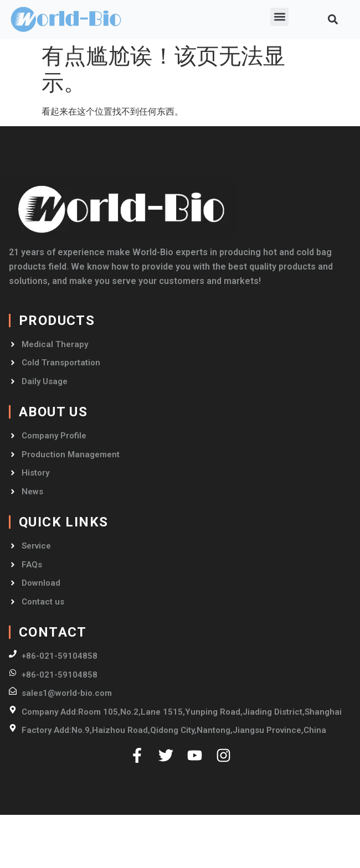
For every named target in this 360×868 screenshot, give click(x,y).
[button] (279, 17)
